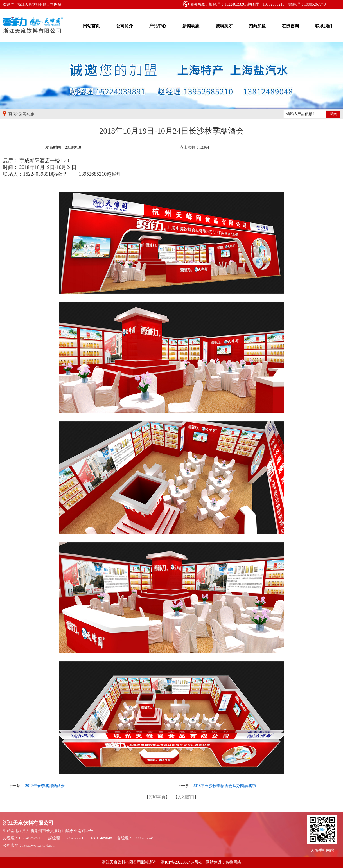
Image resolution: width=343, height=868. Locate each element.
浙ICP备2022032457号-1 (181, 862)
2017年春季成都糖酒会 (44, 786)
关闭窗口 (186, 797)
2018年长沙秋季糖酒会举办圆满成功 (224, 786)
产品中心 (158, 26)
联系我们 (324, 26)
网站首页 (91, 26)
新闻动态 (191, 26)
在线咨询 (290, 26)
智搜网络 (233, 862)
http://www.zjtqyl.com (39, 845)
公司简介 (125, 26)
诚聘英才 (224, 26)
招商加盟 (257, 26)
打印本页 (157, 797)
